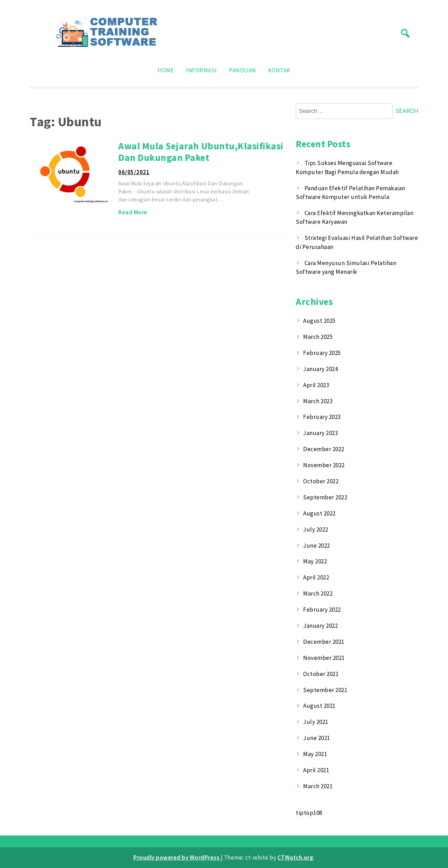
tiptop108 (309, 813)
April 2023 (316, 385)
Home (166, 70)
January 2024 (320, 369)
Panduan (243, 70)
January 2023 (320, 433)
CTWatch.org (296, 858)
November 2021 (324, 658)
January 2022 (320, 626)
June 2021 (317, 738)
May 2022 (315, 561)
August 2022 (319, 513)
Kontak (279, 70)
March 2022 (318, 593)
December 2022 (324, 449)
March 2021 (318, 786)
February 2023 (322, 417)
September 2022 (325, 497)
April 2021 (316, 770)
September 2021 (325, 690)
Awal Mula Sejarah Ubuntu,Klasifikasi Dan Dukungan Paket (201, 152)
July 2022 (316, 529)
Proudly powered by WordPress (177, 858)
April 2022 (316, 577)
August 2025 (319, 321)
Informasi (201, 70)
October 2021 (321, 674)
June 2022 (317, 546)
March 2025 (318, 337)
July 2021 (316, 722)
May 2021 (315, 754)
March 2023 (318, 401)
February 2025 (322, 353)
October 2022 (321, 481)
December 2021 (324, 642)
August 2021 (319, 706)
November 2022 (324, 465)
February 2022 (322, 610)
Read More (133, 212)
